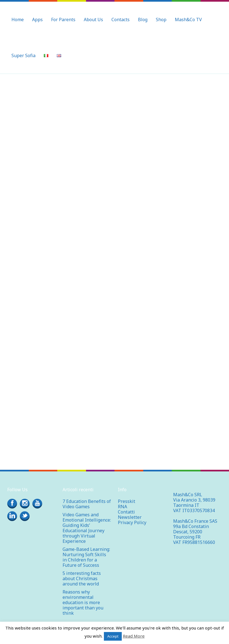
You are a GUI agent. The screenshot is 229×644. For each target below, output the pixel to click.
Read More (134, 636)
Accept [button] (113, 636)
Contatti (126, 507)
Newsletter (130, 512)
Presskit (127, 496)
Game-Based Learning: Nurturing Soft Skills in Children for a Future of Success (86, 552)
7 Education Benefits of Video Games (87, 499)
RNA (122, 501)
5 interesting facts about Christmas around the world (82, 573)
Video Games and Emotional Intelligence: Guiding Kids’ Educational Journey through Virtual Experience (87, 523)
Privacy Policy (132, 517)
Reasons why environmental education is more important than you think (83, 597)
